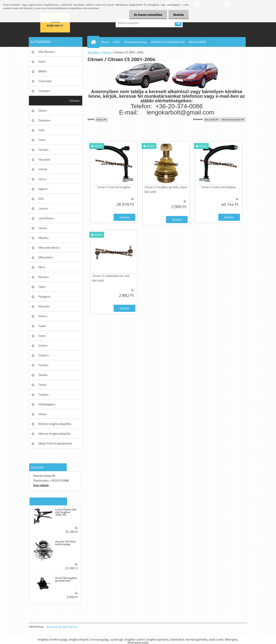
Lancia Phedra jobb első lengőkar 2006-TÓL (66, 512)
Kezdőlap (93, 52)
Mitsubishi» (46, 257)
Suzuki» (44, 365)
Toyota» (44, 394)
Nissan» (44, 277)
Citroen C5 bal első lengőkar (114, 187)
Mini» (42, 267)
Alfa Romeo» (47, 52)
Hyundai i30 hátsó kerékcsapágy (65, 543)
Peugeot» (45, 296)
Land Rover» (47, 218)
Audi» (42, 61)
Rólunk (105, 42)
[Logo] (55, 23)
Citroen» (75, 101)
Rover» (43, 316)
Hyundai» (45, 159)
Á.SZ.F (117, 42)
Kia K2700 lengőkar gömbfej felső (66, 579)
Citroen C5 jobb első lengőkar (218, 187)
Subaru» (44, 355)
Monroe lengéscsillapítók (55, 434)
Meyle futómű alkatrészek (55, 443)
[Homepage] (95, 42)
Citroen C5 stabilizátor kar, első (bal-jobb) (111, 278)
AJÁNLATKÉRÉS (197, 42)
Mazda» (44, 238)
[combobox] (212, 120)
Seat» (42, 336)
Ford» (42, 140)
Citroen (107, 52)
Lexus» (43, 228)
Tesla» (43, 385)
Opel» (42, 287)
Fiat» (42, 130)
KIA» (41, 199)
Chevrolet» (45, 81)
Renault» (44, 306)
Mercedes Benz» (49, 248)
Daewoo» (45, 120)
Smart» (43, 345)
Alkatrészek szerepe (136, 42)
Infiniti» (43, 169)
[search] (178, 23)
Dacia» (43, 110)
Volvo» (43, 414)
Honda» (44, 150)
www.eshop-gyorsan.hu (62, 627)
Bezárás (179, 15)
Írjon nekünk (41, 485)
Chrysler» (45, 91)
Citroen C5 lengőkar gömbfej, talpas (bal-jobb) (166, 189)
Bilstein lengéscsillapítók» (55, 424)
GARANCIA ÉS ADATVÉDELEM (168, 42)
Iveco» (43, 179)
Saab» (43, 326)
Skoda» (43, 375)
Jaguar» (43, 189)
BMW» (43, 71)
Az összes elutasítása (148, 15)
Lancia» (43, 208)
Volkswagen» (47, 404)
